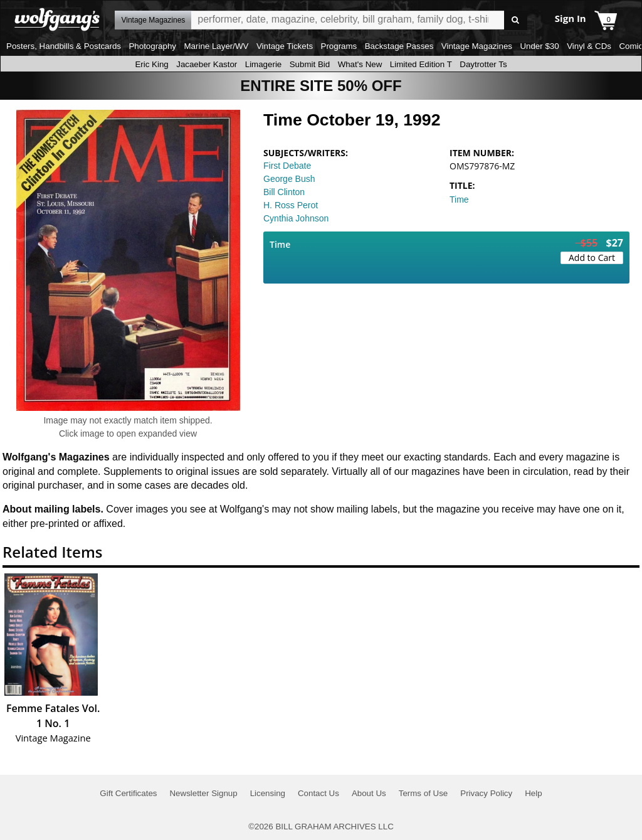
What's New (360, 64)
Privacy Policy (486, 793)
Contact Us (318, 793)
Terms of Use (424, 793)
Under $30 (539, 46)
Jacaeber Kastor (207, 64)
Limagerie (264, 64)
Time (459, 199)
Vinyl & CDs (589, 46)
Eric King (151, 64)
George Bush (289, 179)
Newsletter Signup (203, 793)
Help (533, 793)
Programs (339, 46)
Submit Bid (310, 64)
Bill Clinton (284, 192)
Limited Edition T (421, 64)
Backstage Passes (399, 46)
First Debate (287, 166)
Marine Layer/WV (216, 46)
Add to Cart (592, 258)
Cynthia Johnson (296, 218)
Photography (152, 46)
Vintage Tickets (285, 46)
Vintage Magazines (477, 46)
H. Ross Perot (291, 205)
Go (516, 20)
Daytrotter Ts (483, 64)
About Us (369, 793)
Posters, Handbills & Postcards (64, 46)
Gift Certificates (128, 793)
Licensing (268, 793)
